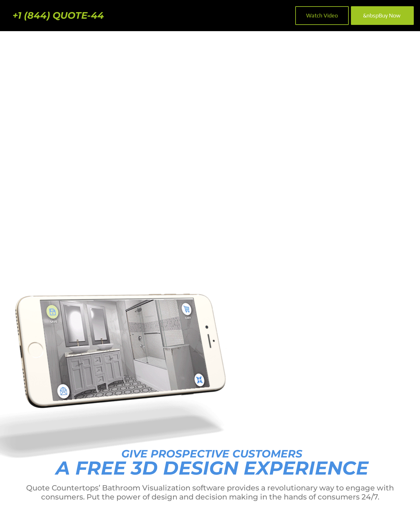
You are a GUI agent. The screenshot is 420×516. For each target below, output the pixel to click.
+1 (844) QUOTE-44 (57, 15)
